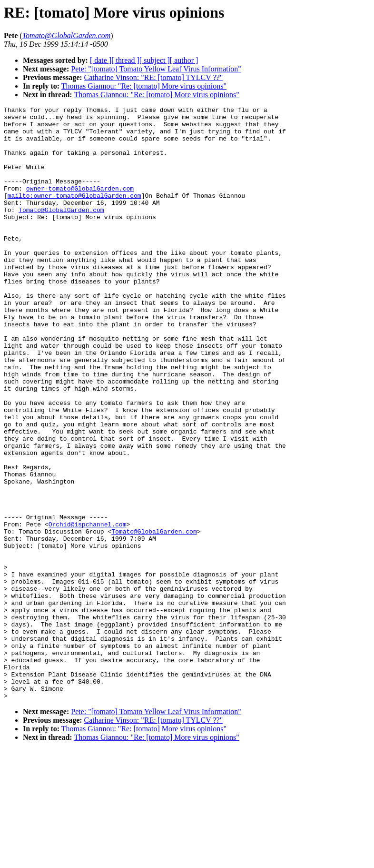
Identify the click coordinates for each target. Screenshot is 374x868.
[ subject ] (155, 60)
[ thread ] (125, 60)
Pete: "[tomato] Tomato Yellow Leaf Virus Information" (156, 69)
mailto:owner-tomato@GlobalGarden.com (74, 214)
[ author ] (184, 60)
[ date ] (101, 60)
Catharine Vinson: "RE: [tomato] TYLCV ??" (154, 77)
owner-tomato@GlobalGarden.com (80, 205)
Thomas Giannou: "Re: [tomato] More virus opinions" (144, 86)
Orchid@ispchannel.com (88, 608)
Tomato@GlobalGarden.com (61, 231)
